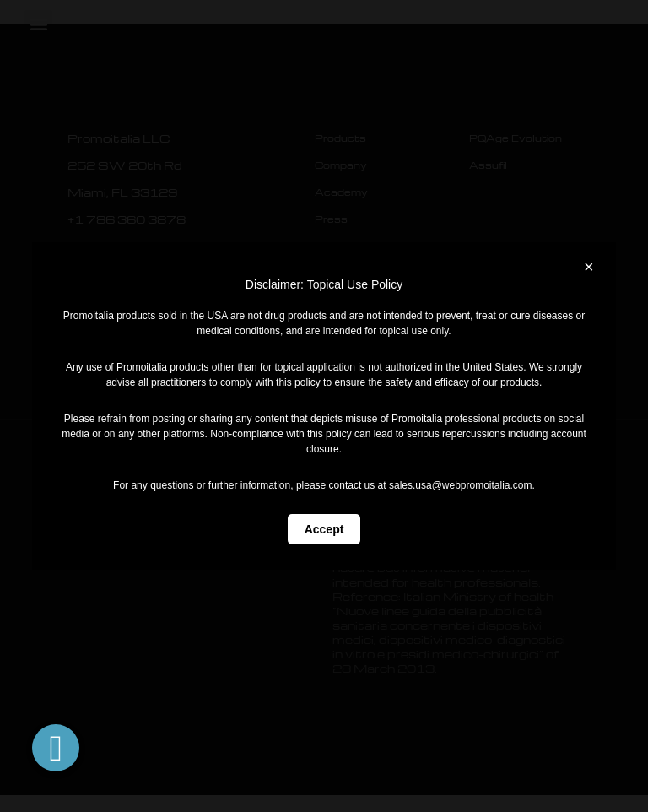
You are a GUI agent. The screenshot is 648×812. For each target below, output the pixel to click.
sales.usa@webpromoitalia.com (461, 485)
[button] (56, 748)
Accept (324, 529)
